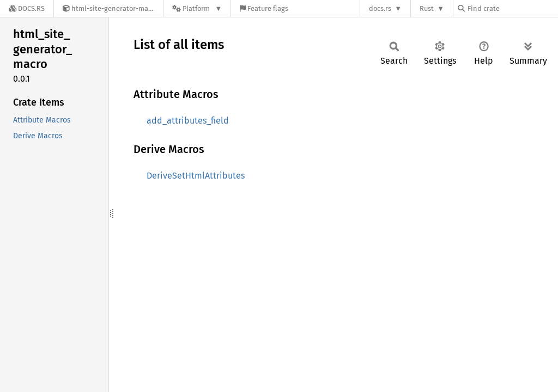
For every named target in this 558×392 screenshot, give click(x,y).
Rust (427, 8)
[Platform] (197, 8)
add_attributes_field (188, 121)
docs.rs (380, 8)
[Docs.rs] (27, 8)
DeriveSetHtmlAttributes (196, 176)
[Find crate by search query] (512, 8)
